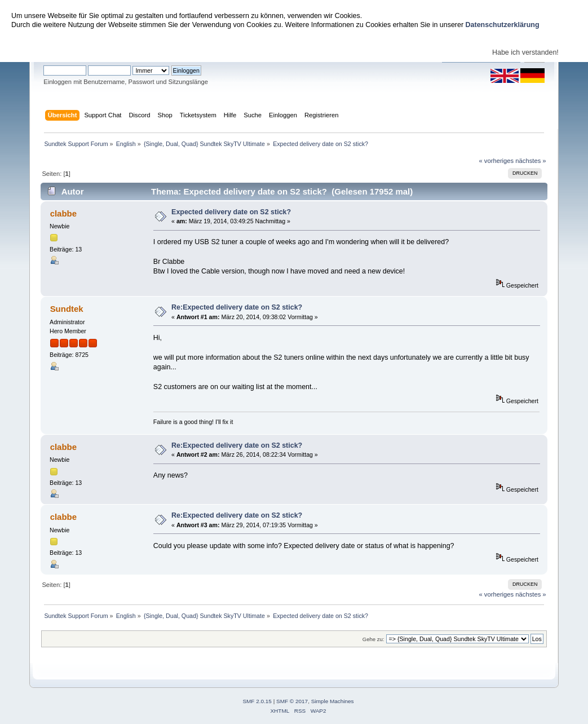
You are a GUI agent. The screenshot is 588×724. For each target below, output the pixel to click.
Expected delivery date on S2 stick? (231, 212)
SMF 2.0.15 (257, 701)
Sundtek (67, 309)
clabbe (63, 213)
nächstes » (530, 161)
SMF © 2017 (292, 701)
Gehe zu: (373, 639)
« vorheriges (496, 161)
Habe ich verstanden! (525, 52)
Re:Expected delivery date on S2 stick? (237, 307)
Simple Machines (333, 701)
